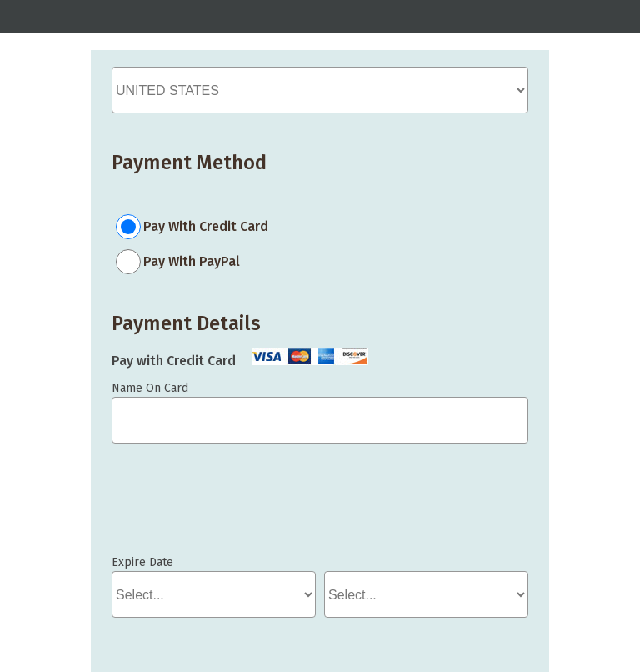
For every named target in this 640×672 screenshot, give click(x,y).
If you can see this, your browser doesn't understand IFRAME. (187, 507)
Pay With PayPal (192, 261)
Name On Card (150, 388)
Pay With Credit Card (206, 226)
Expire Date (142, 562)
